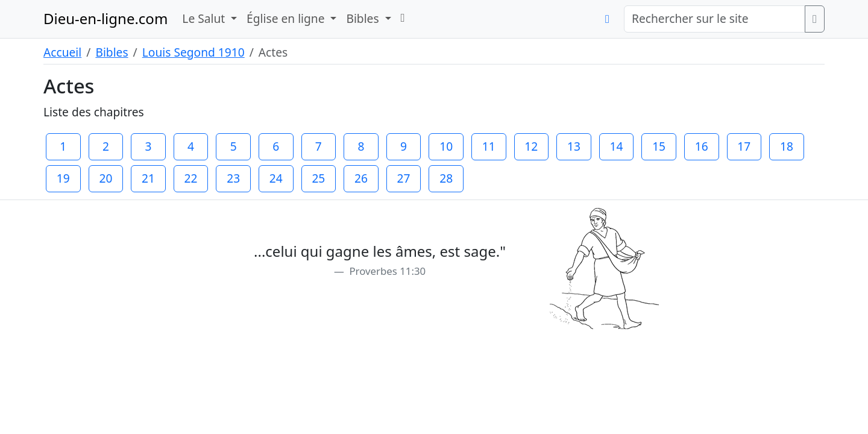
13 (574, 146)
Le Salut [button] (205, 18)
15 (659, 146)
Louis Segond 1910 (193, 52)
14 (617, 146)
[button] (403, 18)
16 (702, 146)
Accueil (62, 52)
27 (404, 178)
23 (233, 178)
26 (361, 178)
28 (446, 178)
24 (276, 178)
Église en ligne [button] (287, 18)
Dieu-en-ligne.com (105, 18)
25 (318, 178)
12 (531, 146)
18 (787, 146)
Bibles (112, 52)
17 (744, 146)
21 (148, 178)
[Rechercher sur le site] (715, 19)
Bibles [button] (364, 18)
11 (489, 146)
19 (63, 178)
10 (446, 146)
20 (105, 178)
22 (191, 178)
